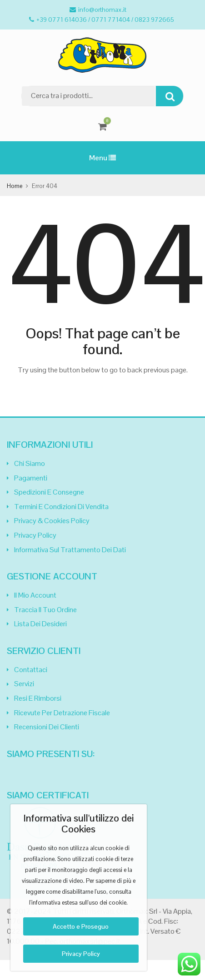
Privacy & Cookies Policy (52, 521)
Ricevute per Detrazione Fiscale (62, 713)
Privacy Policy (35, 535)
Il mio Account (35, 595)
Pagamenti (31, 478)
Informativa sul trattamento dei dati (70, 550)
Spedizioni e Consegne (49, 492)
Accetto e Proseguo (81, 926)
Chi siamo (30, 463)
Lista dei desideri (40, 624)
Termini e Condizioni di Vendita (61, 507)
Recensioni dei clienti (47, 727)
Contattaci (31, 670)
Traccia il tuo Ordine (45, 610)
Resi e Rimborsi (38, 698)
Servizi (24, 684)
